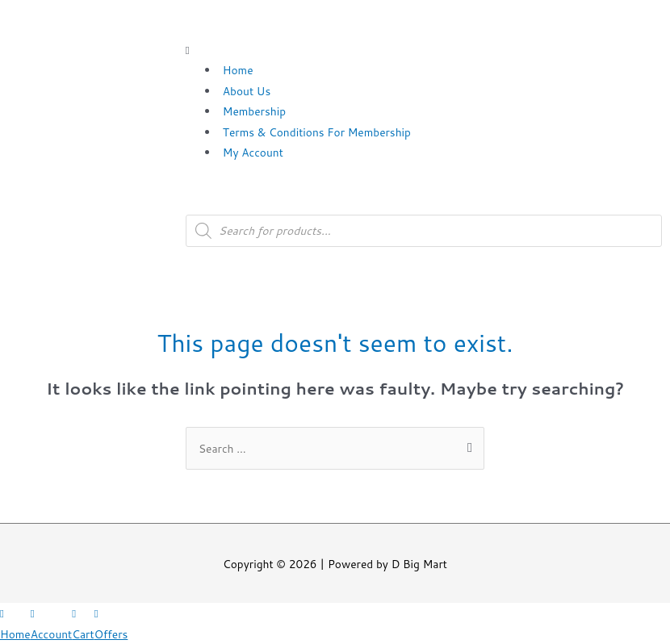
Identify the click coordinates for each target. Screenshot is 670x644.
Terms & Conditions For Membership (317, 132)
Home (238, 70)
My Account (253, 152)
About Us (247, 91)
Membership (254, 111)
